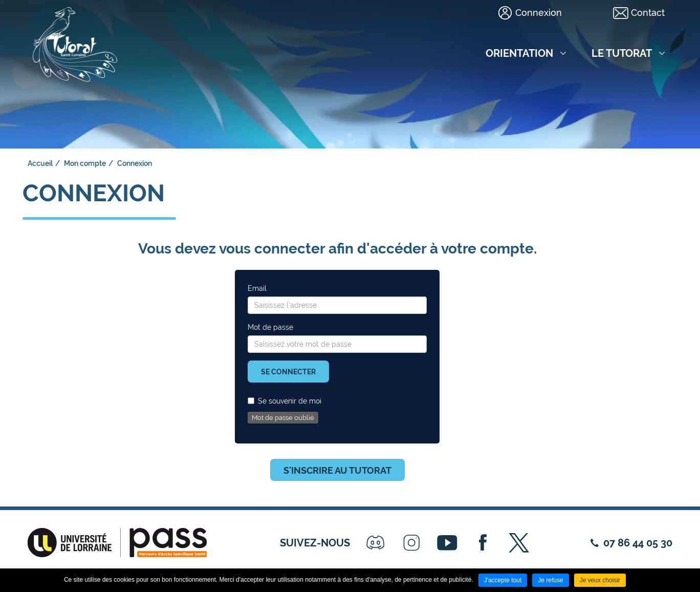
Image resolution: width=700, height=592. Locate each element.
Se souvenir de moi (285, 401)
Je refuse (550, 580)
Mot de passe (270, 327)
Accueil (40, 163)
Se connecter (288, 372)
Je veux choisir (600, 580)
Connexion (539, 13)
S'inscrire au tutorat (337, 470)
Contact (648, 13)
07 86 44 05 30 (638, 543)
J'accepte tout (503, 580)
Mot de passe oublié (283, 418)
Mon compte (85, 163)
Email (257, 288)
